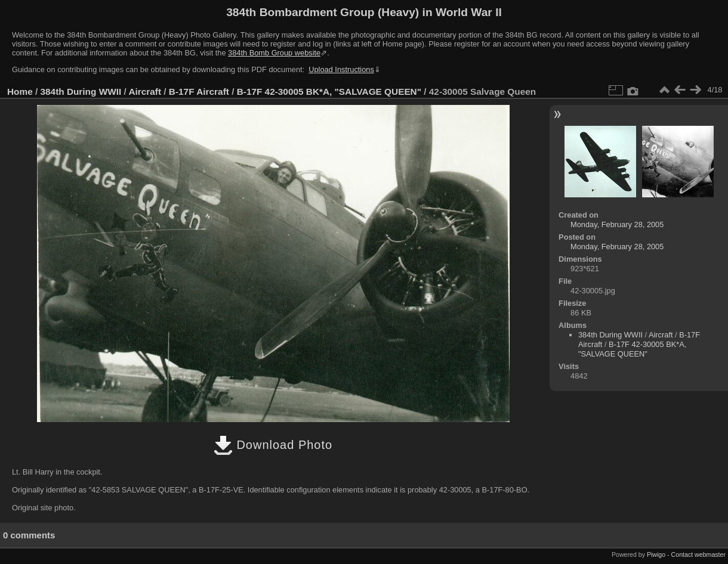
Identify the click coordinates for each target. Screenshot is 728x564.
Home (20, 92)
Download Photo (273, 445)
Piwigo (656, 554)
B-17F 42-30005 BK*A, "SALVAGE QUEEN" (329, 92)
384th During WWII (81, 92)
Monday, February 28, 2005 (617, 224)
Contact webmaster (698, 554)
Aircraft (145, 92)
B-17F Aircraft (199, 92)
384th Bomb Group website (274, 53)
